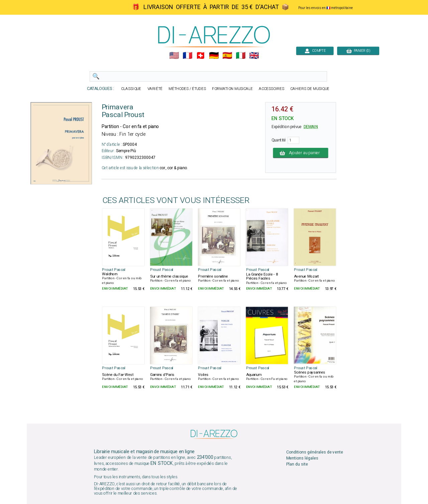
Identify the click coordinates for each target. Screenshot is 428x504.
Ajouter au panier (301, 153)
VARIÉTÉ (155, 89)
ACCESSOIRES (272, 89)
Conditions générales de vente (315, 452)
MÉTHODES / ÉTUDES (187, 89)
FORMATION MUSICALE (232, 89)
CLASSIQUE (131, 89)
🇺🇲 (174, 56)
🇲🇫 (187, 56)
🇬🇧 (254, 56)
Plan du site (297, 464)
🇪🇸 (227, 56)
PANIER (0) (358, 51)
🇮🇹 (241, 56)
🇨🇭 (200, 56)
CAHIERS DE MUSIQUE (310, 89)
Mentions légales (302, 458)
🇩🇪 (214, 56)
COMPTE (315, 51)
